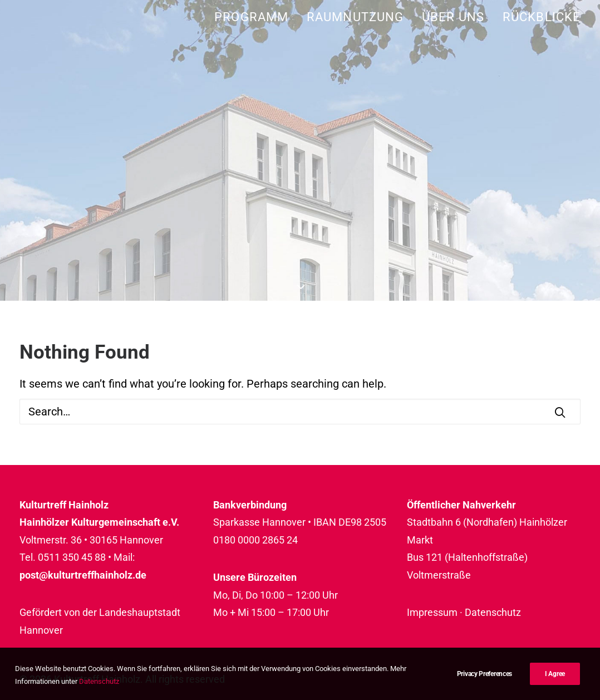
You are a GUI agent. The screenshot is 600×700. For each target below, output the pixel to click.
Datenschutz (493, 612)
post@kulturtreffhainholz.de (83, 575)
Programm (251, 17)
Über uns (453, 17)
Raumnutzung (355, 17)
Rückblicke (542, 17)
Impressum (432, 612)
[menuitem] (255, 17)
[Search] (300, 412)
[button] (560, 412)
